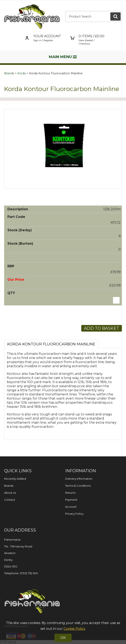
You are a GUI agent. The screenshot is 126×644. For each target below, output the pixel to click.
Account (71, 507)
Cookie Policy (74, 629)
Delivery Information (79, 479)
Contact (10, 500)
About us (10, 493)
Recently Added (15, 479)
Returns (70, 493)
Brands (9, 73)
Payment (71, 500)
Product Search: (65, 11)
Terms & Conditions (78, 486)
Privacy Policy (74, 514)
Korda (22, 73)
